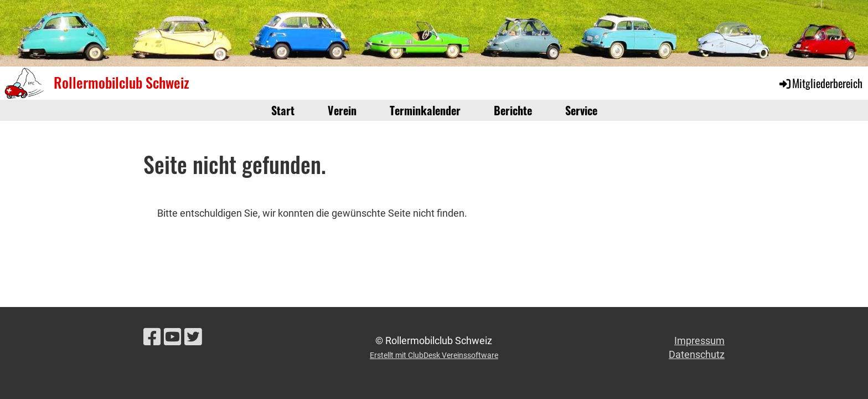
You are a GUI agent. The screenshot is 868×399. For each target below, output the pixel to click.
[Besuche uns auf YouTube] (173, 337)
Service (581, 110)
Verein (342, 110)
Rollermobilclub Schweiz (122, 83)
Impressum (699, 341)
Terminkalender (425, 110)
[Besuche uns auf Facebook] (152, 337)
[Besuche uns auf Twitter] (193, 337)
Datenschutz (697, 354)
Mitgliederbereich (820, 83)
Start (283, 110)
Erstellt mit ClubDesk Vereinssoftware (434, 355)
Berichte (513, 110)
